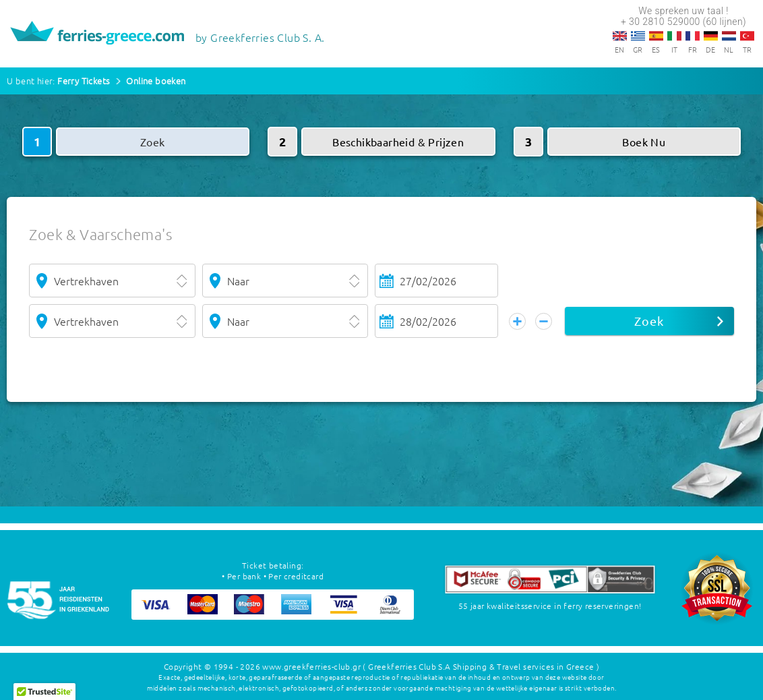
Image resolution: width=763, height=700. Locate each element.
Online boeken (156, 81)
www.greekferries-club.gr (311, 666)
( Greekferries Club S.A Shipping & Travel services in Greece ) (481, 666)
